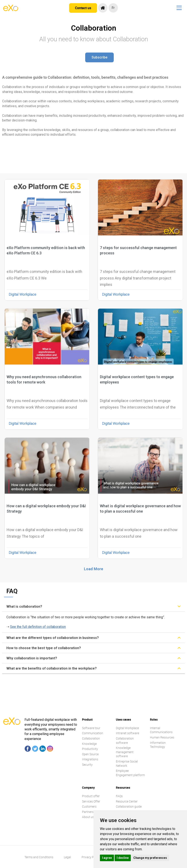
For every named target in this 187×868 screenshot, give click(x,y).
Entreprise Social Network (127, 763)
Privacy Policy (91, 857)
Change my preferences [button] (150, 858)
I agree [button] (107, 858)
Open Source (90, 754)
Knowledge (89, 744)
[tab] (93, 606)
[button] (99, 57)
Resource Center (127, 801)
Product (87, 719)
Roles (154, 719)
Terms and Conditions (39, 857)
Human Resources (162, 737)
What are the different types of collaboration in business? (53, 638)
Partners (88, 812)
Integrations (90, 759)
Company (88, 787)
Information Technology (158, 745)
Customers (89, 806)
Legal (67, 857)
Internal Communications (161, 730)
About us (88, 817)
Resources (123, 787)
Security (87, 765)
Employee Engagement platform (130, 773)
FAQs (119, 796)
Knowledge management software (125, 752)
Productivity (90, 749)
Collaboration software (125, 740)
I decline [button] (123, 858)
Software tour (91, 728)
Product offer (91, 796)
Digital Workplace (22, 294)
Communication (93, 733)
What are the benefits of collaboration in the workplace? (52, 668)
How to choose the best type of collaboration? (44, 648)
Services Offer (91, 801)
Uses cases (123, 719)
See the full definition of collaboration (38, 627)
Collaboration (91, 738)
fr (114, 8)
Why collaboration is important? (32, 658)
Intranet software (127, 733)
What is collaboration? (24, 606)
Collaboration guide (129, 806)
